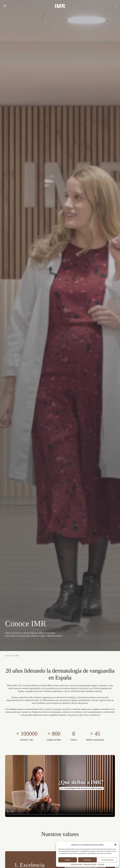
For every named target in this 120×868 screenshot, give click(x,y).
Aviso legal (101, 864)
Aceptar (68, 860)
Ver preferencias (107, 860)
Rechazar (87, 860)
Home (8, 656)
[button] (115, 845)
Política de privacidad (90, 864)
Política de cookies (77, 864)
